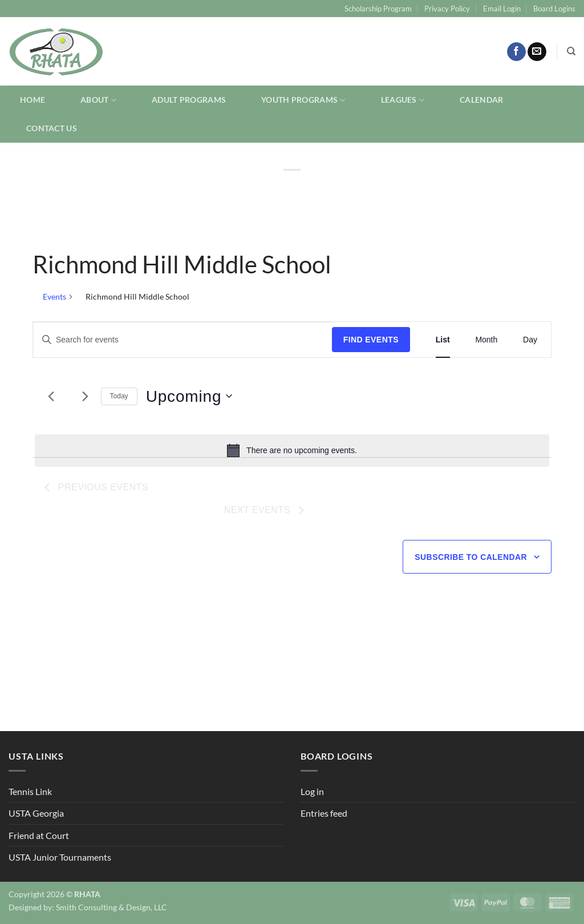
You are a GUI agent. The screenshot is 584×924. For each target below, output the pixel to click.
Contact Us (52, 128)
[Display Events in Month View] (486, 340)
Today (119, 396)
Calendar (481, 100)
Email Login (502, 9)
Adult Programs (189, 100)
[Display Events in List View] (443, 340)
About (98, 100)
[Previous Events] (51, 396)
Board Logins (554, 9)
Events (54, 296)
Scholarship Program (378, 9)
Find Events (371, 340)
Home (33, 100)
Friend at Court (39, 835)
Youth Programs (303, 100)
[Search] (571, 51)
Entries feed (324, 813)
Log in (312, 791)
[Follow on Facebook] (516, 52)
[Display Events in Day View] (530, 340)
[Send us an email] (537, 52)
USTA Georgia (36, 813)
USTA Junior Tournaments (60, 857)
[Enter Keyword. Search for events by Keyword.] (182, 340)
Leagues (403, 100)
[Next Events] (86, 396)
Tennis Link (30, 791)
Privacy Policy (447, 9)
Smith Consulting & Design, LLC (111, 907)
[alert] (292, 450)
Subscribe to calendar (471, 557)
